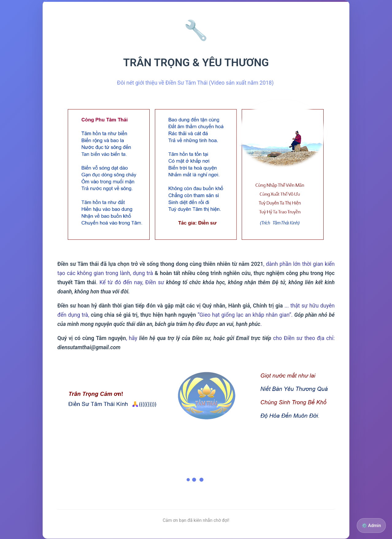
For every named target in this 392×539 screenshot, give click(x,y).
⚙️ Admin (371, 526)
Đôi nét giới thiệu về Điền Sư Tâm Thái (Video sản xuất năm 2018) (196, 83)
